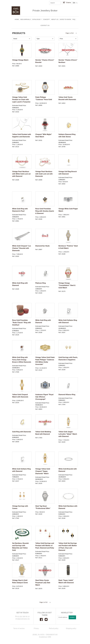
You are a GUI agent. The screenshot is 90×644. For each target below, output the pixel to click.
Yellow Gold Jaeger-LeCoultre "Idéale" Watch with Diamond (68, 434)
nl (77, 3)
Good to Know (65, 19)
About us (55, 19)
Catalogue (36, 19)
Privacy (36, 628)
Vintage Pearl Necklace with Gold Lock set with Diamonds (44, 174)
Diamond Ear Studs (43, 246)
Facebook (42, 619)
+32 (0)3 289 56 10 (23, 617)
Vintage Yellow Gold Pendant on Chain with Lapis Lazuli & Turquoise (21, 100)
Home (17, 19)
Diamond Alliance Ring (67, 395)
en (74, 3)
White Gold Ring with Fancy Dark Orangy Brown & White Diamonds (22, 360)
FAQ (74, 19)
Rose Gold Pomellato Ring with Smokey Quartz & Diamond (45, 211)
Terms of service (19, 628)
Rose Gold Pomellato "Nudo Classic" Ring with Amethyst (22, 323)
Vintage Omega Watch (20, 60)
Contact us (45, 25)
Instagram (47, 619)
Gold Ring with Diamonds (22, 432)
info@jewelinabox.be (22, 619)
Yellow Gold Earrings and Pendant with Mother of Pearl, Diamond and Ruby (45, 546)
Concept (46, 19)
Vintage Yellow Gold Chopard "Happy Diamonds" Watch (43, 471)
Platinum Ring (41, 283)
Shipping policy (71, 628)
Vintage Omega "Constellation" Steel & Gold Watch (67, 285)
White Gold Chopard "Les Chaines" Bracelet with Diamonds (22, 248)
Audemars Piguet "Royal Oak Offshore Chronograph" (44, 397)
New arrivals (26, 19)
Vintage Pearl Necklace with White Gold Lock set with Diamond (21, 174)
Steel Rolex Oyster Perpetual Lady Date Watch (43, 583)
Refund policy (54, 628)
